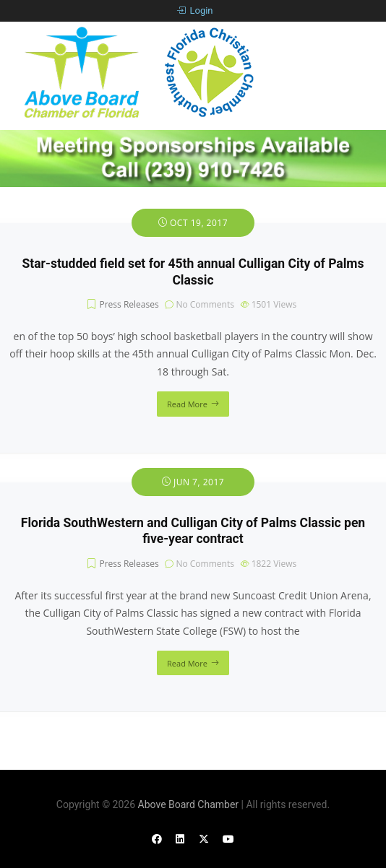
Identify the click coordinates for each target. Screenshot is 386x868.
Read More (187, 404)
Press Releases (129, 304)
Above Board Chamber (189, 804)
